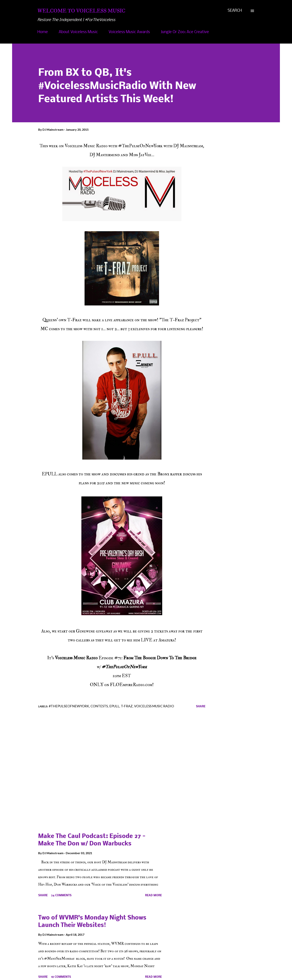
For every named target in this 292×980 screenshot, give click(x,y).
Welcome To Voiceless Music (81, 11)
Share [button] (201, 707)
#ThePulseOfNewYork (69, 706)
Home (43, 32)
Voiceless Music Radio (154, 706)
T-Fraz (127, 706)
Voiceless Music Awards (129, 32)
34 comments (61, 895)
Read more (153, 895)
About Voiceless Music (78, 32)
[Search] (235, 11)
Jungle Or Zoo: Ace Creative (185, 32)
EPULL (114, 706)
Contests (99, 706)
